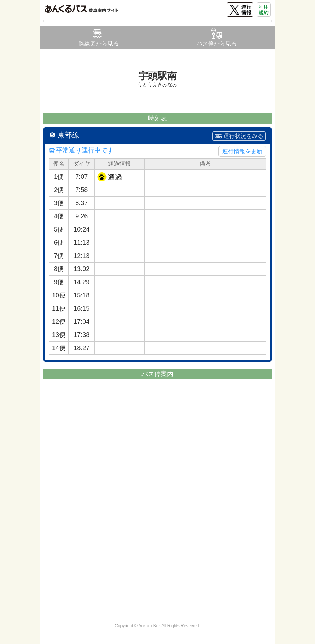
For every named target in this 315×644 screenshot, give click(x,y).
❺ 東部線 (64, 135)
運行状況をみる (243, 136)
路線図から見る (99, 44)
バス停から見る (217, 44)
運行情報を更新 (242, 151)
